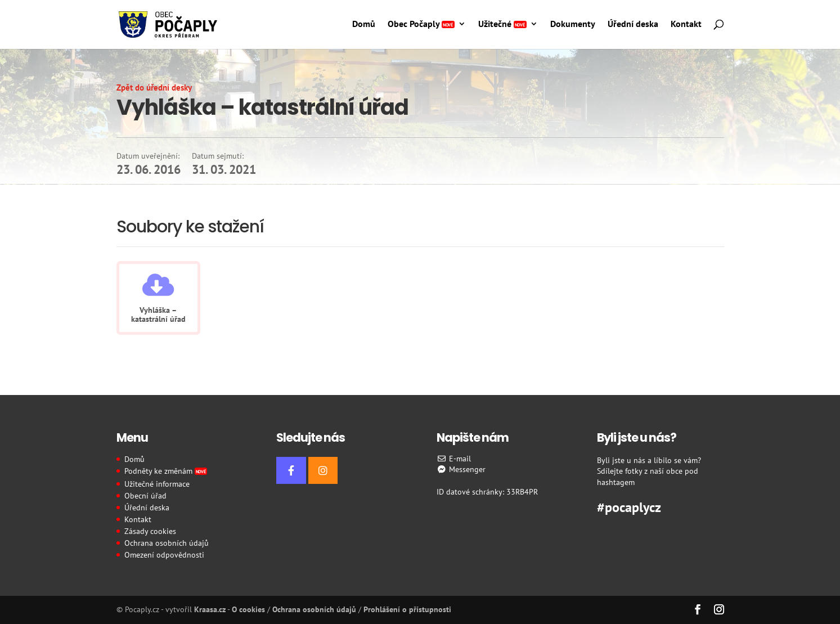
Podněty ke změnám (166, 471)
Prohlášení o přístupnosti (407, 609)
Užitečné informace (157, 484)
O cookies (248, 609)
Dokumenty (573, 24)
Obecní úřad (145, 496)
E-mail (454, 459)
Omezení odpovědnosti (164, 555)
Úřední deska (633, 24)
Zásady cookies (150, 531)
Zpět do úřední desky (154, 87)
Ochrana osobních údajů (167, 543)
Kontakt (686, 24)
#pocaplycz (629, 506)
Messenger (461, 469)
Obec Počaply (421, 24)
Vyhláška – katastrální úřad (158, 314)
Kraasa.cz (210, 609)
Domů (364, 24)
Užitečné (502, 24)
